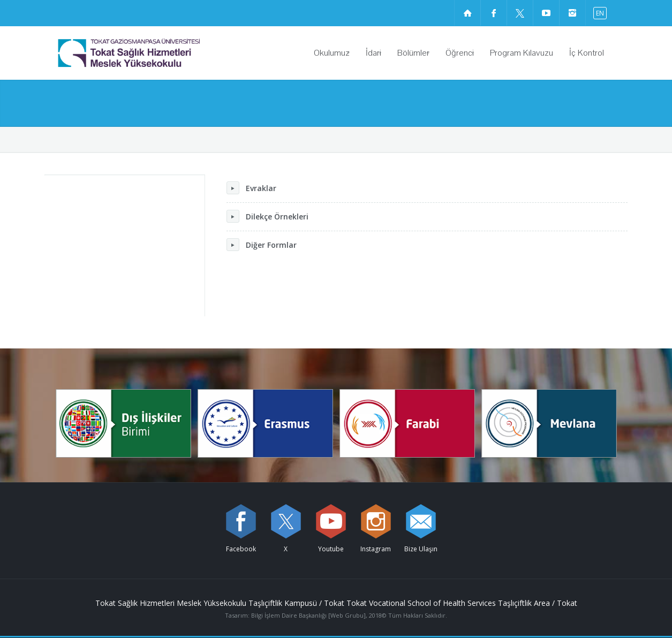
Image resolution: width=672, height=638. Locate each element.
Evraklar (251, 188)
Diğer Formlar (262, 245)
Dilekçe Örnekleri (267, 216)
